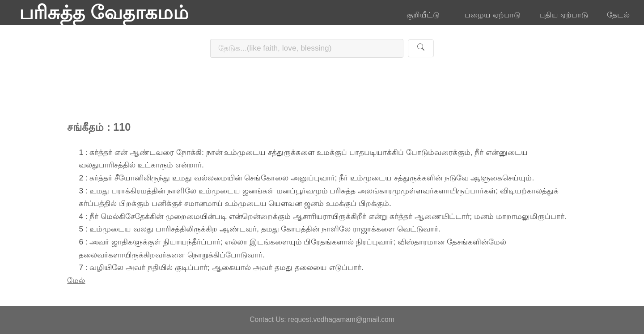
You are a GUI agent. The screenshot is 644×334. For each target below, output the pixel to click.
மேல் (76, 280)
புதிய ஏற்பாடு (564, 15)
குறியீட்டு (426, 15)
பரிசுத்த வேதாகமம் (104, 13)
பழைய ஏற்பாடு (493, 15)
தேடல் (618, 15)
